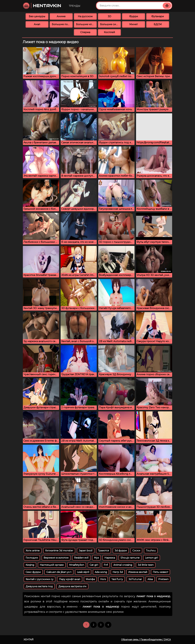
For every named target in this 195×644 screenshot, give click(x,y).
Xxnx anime (33, 551)
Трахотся (104, 551)
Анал (37, 24)
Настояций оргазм (52, 565)
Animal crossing (123, 565)
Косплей (109, 32)
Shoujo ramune (130, 558)
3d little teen (146, 565)
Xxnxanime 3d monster (59, 551)
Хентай (29, 640)
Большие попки (62, 24)
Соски (136, 551)
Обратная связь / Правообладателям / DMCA (146, 640)
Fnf (106, 565)
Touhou (151, 551)
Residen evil (81, 558)
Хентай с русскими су (40, 579)
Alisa (150, 579)
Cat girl (94, 565)
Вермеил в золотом (56, 558)
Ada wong (101, 572)
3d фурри (121, 551)
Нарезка (110, 558)
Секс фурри (33, 572)
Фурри (134, 16)
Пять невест (160, 572)
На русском (85, 16)
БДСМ (158, 24)
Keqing (30, 565)
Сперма (85, 32)
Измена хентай (138, 572)
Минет (134, 24)
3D (109, 16)
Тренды (75, 6)
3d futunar (135, 579)
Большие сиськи (111, 24)
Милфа (90, 579)
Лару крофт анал (70, 579)
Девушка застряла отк (72, 586)
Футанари (158, 16)
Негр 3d (118, 572)
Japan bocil (86, 551)
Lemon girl (152, 558)
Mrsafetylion (77, 565)
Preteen (163, 579)
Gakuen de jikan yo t (59, 572)
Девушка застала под (39, 586)
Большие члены (86, 24)
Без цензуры (37, 16)
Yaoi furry (117, 579)
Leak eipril (83, 572)
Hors (103, 579)
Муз (96, 558)
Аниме (61, 16)
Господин (32, 558)
